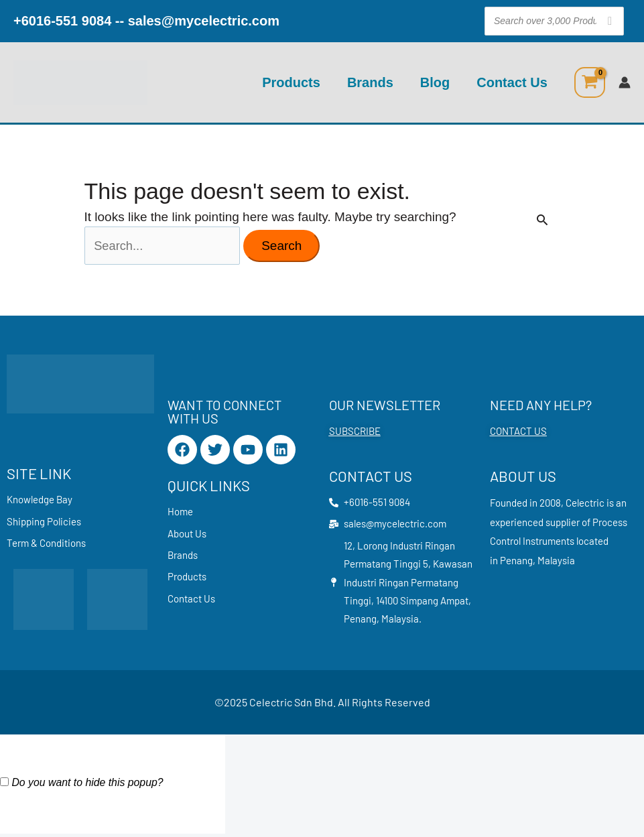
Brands (370, 82)
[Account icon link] (625, 82)
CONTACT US (518, 433)
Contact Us (512, 82)
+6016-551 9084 (62, 21)
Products (291, 82)
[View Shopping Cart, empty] (590, 82)
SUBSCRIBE (355, 433)
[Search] (610, 21)
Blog (435, 82)
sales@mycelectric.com (204, 21)
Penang (516, 562)
